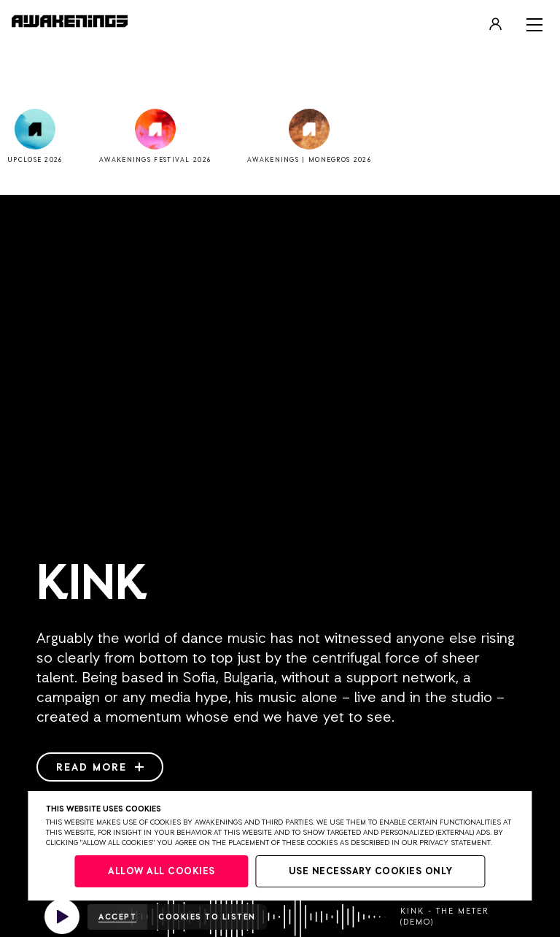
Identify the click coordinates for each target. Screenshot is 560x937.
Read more (100, 768)
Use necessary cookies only (371, 872)
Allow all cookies (162, 872)
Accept (117, 917)
